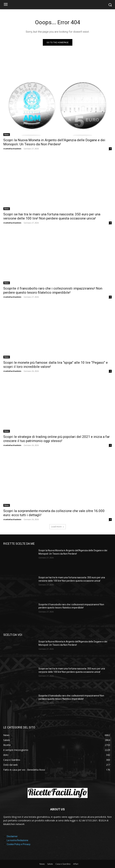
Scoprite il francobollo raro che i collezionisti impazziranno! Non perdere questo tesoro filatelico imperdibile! (53, 290)
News (7, 134)
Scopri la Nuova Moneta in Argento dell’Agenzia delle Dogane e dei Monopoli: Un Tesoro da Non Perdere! (54, 142)
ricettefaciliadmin (12, 149)
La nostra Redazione (18, 840)
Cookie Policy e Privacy (19, 844)
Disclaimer (12, 836)
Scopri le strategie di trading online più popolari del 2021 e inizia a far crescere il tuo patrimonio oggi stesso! (57, 439)
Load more (58, 527)
